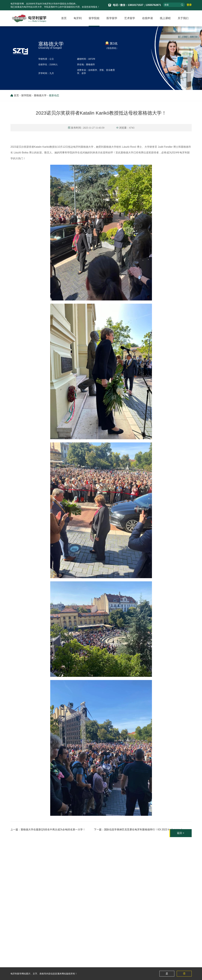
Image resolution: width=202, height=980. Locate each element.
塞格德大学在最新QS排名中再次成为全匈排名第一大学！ (55, 811)
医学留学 (112, 18)
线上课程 (165, 18)
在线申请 (147, 18)
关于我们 (183, 18)
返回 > (176, 814)
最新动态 (54, 96)
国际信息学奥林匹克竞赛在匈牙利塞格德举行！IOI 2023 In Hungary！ (141, 811)
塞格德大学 (40, 96)
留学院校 (94, 18)
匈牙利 (78, 18)
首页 (64, 18)
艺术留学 (130, 18)
